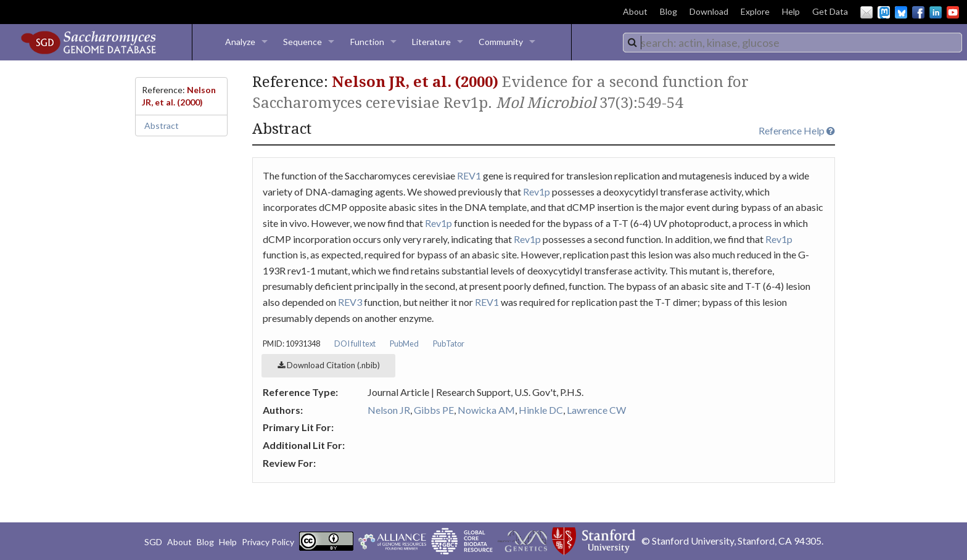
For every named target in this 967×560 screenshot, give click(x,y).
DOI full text (355, 344)
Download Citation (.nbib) (329, 365)
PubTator (449, 344)
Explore (755, 11)
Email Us (866, 12)
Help (791, 11)
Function (367, 42)
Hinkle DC (541, 410)
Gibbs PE (434, 410)
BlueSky (901, 12)
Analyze (240, 42)
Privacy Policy (268, 542)
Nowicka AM (486, 410)
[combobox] (792, 43)
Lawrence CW (596, 410)
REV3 (350, 302)
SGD (153, 542)
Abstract (162, 126)
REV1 (469, 175)
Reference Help (797, 130)
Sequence (302, 42)
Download (709, 11)
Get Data (830, 11)
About (635, 11)
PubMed (404, 344)
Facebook (918, 12)
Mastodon (884, 12)
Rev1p (537, 191)
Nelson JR (389, 410)
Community (501, 42)
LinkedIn (936, 12)
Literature (431, 42)
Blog (669, 11)
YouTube (953, 12)
